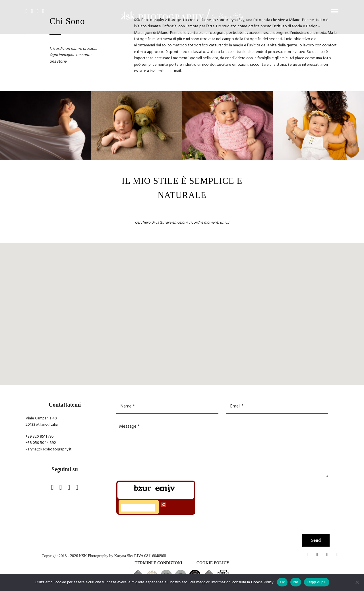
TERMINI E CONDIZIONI (159, 563)
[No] (357, 582)
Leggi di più (317, 582)
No (296, 582)
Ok (282, 582)
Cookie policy (213, 563)
